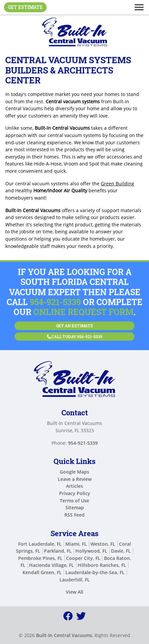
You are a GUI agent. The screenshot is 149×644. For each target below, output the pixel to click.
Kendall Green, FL (42, 572)
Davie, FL (121, 551)
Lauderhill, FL (75, 580)
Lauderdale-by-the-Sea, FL (95, 572)
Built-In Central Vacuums (64, 635)
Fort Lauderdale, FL (40, 544)
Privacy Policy (75, 493)
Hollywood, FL (91, 551)
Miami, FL (76, 544)
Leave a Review (75, 479)
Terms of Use (74, 501)
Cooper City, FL (83, 558)
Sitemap (75, 507)
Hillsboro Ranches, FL (102, 565)
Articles (74, 486)
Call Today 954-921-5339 (75, 335)
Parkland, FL (58, 551)
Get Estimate (25, 7)
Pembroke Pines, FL (40, 558)
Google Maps (74, 472)
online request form (83, 312)
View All (74, 592)
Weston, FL (103, 544)
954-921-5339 (55, 302)
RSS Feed (74, 515)
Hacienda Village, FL (52, 565)
